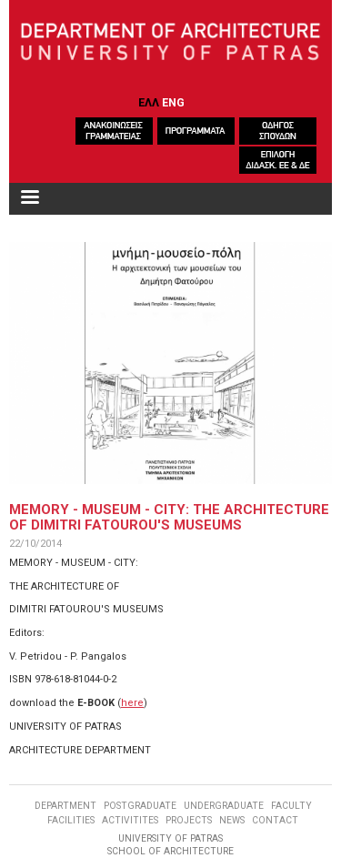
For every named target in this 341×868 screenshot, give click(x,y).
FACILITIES (71, 820)
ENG (173, 102)
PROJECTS (189, 820)
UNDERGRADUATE (224, 806)
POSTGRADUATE (140, 806)
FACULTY (291, 806)
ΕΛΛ (149, 102)
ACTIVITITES (130, 820)
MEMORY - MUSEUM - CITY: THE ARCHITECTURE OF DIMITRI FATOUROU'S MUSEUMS (169, 517)
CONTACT (275, 820)
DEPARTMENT (65, 806)
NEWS (232, 820)
